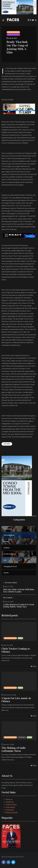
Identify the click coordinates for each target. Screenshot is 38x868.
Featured (7, 444)
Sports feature (13, 35)
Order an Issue (11, 804)
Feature (22, 737)
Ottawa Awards (11, 812)
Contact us (10, 802)
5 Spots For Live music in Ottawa (16, 700)
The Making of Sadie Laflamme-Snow (14, 749)
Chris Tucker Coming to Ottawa (16, 650)
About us (9, 799)
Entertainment (13, 32)
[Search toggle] (36, 20)
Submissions (10, 807)
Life (20, 638)
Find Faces (10, 810)
